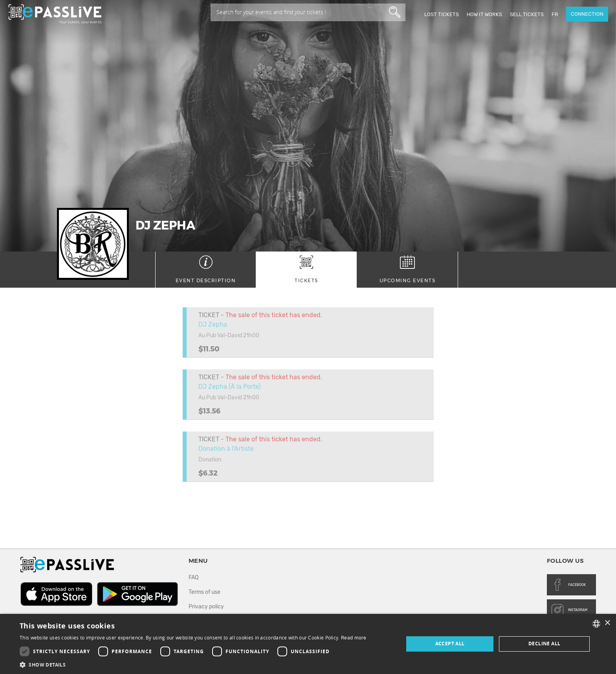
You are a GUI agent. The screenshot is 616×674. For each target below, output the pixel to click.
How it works (484, 14)
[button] (193, 664)
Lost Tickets (442, 14)
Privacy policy (206, 607)
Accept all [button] (450, 644)
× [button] (607, 623)
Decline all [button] (544, 644)
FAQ (193, 578)
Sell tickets (527, 14)
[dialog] (308, 644)
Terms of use (204, 592)
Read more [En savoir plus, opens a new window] (354, 638)
